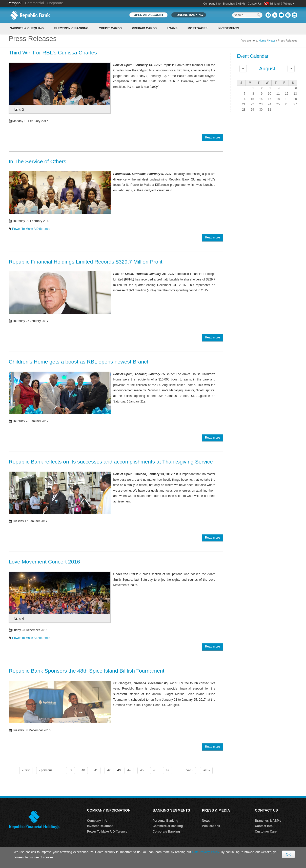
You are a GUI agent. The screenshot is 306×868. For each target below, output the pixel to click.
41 (96, 770)
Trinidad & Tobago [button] (282, 4)
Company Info (212, 4)
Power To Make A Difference (31, 229)
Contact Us (255, 4)
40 (83, 770)
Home (262, 41)
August (267, 69)
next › (189, 770)
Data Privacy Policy (205, 852)
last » (206, 770)
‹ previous (46, 770)
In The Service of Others (38, 161)
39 (70, 770)
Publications (211, 826)
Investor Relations (100, 826)
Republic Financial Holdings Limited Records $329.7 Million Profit (86, 262)
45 (142, 770)
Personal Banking (165, 821)
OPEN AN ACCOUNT (148, 15)
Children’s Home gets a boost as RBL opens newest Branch (79, 362)
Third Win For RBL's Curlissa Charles (53, 53)
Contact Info (264, 826)
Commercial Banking (168, 826)
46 (155, 770)
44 (129, 770)
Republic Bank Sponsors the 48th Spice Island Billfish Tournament (87, 671)
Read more (212, 137)
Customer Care (266, 832)
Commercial (35, 3)
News (272, 41)
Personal (15, 3)
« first (26, 770)
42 (109, 770)
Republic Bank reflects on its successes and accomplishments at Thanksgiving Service (111, 462)
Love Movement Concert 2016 (44, 562)
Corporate (55, 3)
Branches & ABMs (234, 4)
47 (167, 770)
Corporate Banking (166, 832)
